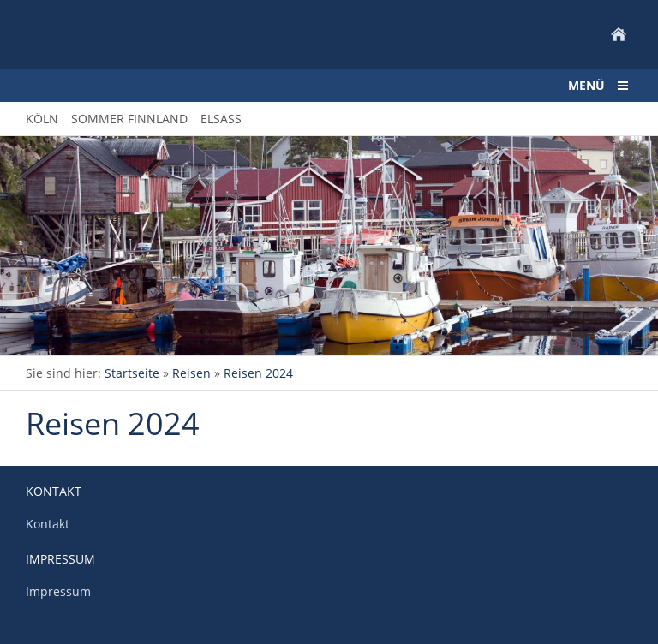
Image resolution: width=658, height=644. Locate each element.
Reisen (191, 373)
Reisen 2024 (258, 373)
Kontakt (48, 524)
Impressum (58, 591)
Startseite (132, 373)
